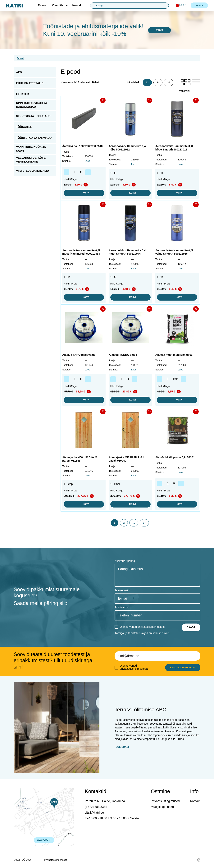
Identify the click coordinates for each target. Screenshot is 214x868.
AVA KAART (44, 840)
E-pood (43, 5)
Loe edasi (122, 747)
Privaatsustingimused (165, 801)
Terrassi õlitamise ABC (140, 710)
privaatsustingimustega (152, 627)
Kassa (199, 5)
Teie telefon (122, 607)
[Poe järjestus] (190, 91)
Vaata (159, 30)
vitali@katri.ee (94, 813)
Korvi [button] (84, 193)
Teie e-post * (122, 590)
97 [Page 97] (144, 523)
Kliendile (58, 5)
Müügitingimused (162, 807)
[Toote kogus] (75, 172)
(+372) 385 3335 (96, 807)
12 (147, 83)
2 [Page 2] (124, 523)
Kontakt (77, 5)
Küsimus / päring (125, 561)
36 (169, 83)
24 (158, 83)
